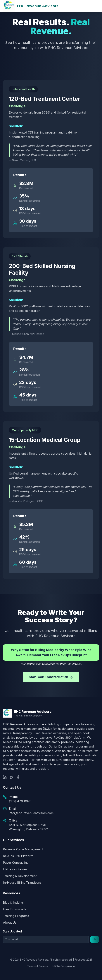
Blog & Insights (13, 903)
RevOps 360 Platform (18, 856)
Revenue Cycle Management (23, 849)
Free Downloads (14, 909)
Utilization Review (15, 869)
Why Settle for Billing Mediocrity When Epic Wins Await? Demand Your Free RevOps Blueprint (51, 652)
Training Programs (16, 916)
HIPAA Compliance (64, 966)
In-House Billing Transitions (22, 883)
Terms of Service (38, 966)
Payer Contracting (16, 863)
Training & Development (20, 876)
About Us (10, 922)
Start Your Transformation (51, 677)
